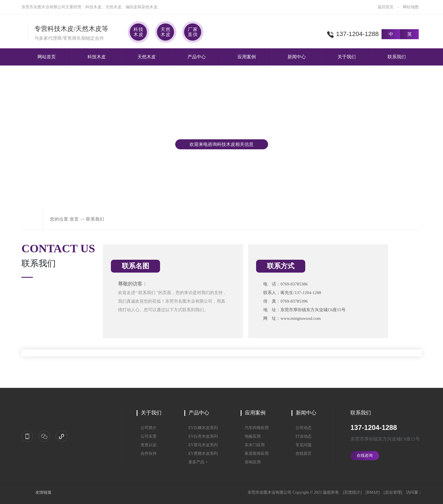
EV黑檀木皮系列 (201, 454)
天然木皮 (147, 57)
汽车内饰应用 (255, 428)
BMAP (373, 492)
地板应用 (251, 436)
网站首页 (47, 57)
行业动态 (302, 436)
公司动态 (302, 428)
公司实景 (147, 436)
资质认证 (147, 445)
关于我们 (347, 57)
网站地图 (411, 7)
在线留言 (302, 454)
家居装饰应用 (255, 454)
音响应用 (251, 462)
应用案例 (247, 57)
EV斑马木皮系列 (201, 445)
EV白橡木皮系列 (201, 428)
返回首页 (386, 7)
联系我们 (397, 57)
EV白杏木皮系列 (201, 436)
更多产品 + (196, 462)
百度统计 (352, 492)
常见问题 (302, 445)
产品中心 (197, 57)
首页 (74, 219)
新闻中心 (297, 57)
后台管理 (393, 492)
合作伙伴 (147, 454)
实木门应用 (253, 445)
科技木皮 (97, 57)
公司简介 (147, 428)
